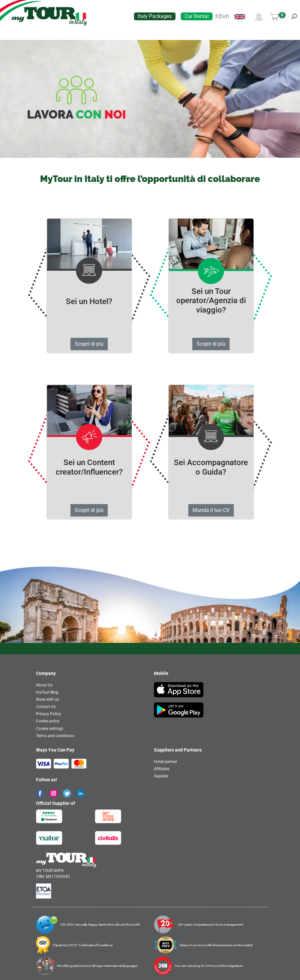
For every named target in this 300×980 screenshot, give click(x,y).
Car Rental (197, 16)
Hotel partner (166, 762)
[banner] (49, 16)
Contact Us (46, 707)
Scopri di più (89, 344)
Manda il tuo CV (211, 510)
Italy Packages (155, 16)
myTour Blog (47, 692)
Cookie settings (50, 729)
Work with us (47, 699)
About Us (44, 685)
